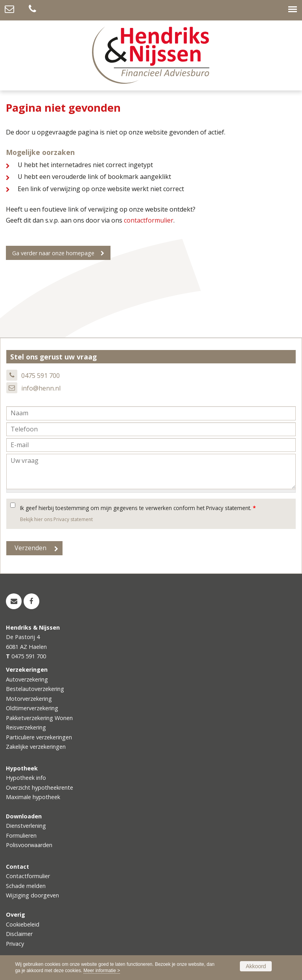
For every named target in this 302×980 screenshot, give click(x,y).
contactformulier (149, 220)
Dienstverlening (26, 826)
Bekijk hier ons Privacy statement (56, 519)
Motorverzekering (29, 699)
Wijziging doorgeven (32, 895)
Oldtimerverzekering (32, 708)
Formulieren (21, 835)
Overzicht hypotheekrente (40, 787)
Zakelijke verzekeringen (36, 747)
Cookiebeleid (23, 924)
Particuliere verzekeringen (39, 737)
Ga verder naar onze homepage (53, 253)
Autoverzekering (27, 679)
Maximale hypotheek (33, 797)
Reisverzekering (26, 727)
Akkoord (256, 966)
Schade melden (26, 886)
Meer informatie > (102, 971)
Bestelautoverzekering (35, 689)
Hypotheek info (26, 778)
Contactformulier (28, 876)
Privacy (15, 944)
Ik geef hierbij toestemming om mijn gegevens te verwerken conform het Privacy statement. (138, 508)
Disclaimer (19, 934)
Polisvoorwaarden (29, 845)
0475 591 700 (41, 376)
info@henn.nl (41, 388)
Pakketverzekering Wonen (39, 718)
